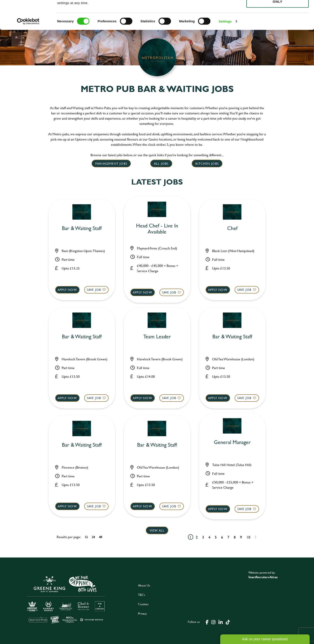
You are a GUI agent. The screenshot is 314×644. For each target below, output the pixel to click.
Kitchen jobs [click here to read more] (207, 164)
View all (157, 530)
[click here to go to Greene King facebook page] (207, 622)
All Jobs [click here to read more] (161, 164)
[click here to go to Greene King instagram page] (213, 622)
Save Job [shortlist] (94, 290)
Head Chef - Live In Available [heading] (157, 229)
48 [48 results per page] (101, 537)
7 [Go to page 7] (228, 537)
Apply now (67, 290)
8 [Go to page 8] (235, 537)
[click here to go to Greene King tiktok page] (228, 622)
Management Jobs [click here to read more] (111, 164)
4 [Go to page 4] (209, 537)
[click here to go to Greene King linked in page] (220, 622)
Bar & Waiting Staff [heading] (82, 228)
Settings (225, 50)
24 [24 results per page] (93, 537)
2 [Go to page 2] (197, 537)
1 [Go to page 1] (190, 537)
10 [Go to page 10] (248, 537)
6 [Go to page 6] (222, 537)
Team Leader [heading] (157, 337)
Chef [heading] (232, 228)
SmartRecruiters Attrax (263, 577)
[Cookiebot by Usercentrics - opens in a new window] (28, 50)
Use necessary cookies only (278, 28)
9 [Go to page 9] (241, 537)
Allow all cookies (277, 11)
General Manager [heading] (232, 442)
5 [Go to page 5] (216, 537)
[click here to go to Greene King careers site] (66, 599)
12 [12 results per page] (86, 537)
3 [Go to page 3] (203, 537)
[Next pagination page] (255, 537)
